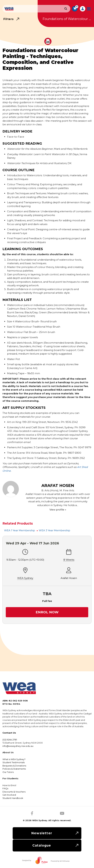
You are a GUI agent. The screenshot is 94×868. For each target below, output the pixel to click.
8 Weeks (69, 560)
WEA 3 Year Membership (54, 530)
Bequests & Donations (14, 766)
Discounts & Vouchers (14, 792)
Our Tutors (8, 772)
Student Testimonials (14, 762)
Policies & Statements (14, 769)
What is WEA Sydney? (14, 759)
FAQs (5, 788)
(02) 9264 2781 (10, 740)
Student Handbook (13, 798)
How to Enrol (9, 785)
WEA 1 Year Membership (20, 530)
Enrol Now (47, 612)
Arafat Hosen (69, 578)
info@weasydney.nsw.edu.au (18, 746)
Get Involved (9, 795)
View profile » (58, 510)
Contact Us (9, 733)
